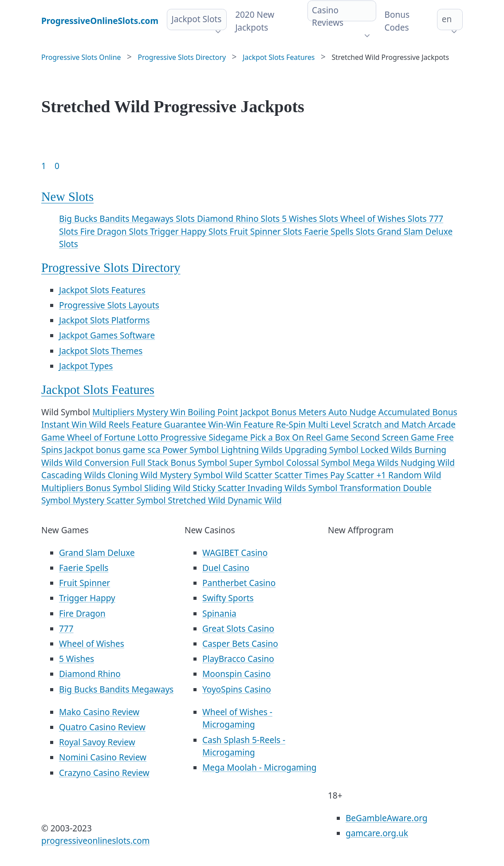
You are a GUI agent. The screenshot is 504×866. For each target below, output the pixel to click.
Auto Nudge (353, 412)
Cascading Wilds (75, 475)
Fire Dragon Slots (115, 232)
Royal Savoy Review (97, 742)
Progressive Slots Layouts (109, 305)
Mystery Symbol (192, 475)
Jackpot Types (86, 366)
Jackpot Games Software (107, 335)
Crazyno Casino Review (104, 773)
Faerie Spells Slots (340, 232)
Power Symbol (192, 450)
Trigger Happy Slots (190, 232)
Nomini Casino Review (103, 757)
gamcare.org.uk (377, 833)
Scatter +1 (367, 475)
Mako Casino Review (99, 712)
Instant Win (65, 425)
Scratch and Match (390, 425)
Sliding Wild (168, 488)
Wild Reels (110, 425)
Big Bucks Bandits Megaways (116, 689)
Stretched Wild (198, 500)
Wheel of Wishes (92, 644)
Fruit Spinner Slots (267, 232)
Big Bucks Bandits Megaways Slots (128, 219)
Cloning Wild (134, 475)
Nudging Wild (428, 463)
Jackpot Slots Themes (101, 351)
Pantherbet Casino (239, 583)
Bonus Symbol (115, 488)
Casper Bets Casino (240, 644)
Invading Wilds (278, 488)
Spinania (219, 614)
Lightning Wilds (253, 450)
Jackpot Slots (196, 19)
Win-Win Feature (242, 425)
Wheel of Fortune (102, 437)
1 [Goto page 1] (44, 166)
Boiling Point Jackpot (229, 412)
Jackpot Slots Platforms (104, 320)
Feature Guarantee (170, 425)
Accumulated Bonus (418, 412)
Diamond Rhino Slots (239, 219)
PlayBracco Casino (238, 659)
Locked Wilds (388, 450)
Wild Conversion (98, 463)
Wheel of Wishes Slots (385, 219)
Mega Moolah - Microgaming (259, 768)
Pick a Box (271, 437)
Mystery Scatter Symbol (120, 500)
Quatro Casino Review (102, 727)
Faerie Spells (84, 568)
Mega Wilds (377, 463)
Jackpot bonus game (106, 450)
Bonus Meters (300, 412)
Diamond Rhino (90, 674)
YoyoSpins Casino (237, 689)
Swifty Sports (228, 598)
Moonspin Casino (236, 674)
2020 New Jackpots (255, 21)
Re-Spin (292, 425)
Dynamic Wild (255, 500)
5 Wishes (77, 659)
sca (155, 450)
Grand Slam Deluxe (97, 553)
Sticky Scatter (220, 488)
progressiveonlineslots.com (95, 841)
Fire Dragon (82, 614)
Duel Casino (226, 568)
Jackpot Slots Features (102, 290)
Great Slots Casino (238, 629)
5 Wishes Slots (311, 219)
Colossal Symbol (319, 463)
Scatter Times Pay (311, 475)
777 (66, 629)
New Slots (67, 197)
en (447, 19)
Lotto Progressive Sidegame (194, 437)
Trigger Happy (87, 598)
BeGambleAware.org (386, 818)
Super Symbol (258, 463)
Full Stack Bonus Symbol (180, 463)
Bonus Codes (397, 21)
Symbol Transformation (356, 488)
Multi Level (330, 425)
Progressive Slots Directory (111, 268)
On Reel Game (321, 437)
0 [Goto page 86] (57, 166)
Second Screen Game (394, 437)
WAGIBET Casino (235, 553)
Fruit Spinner (85, 583)
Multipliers (114, 412)
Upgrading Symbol (323, 450)
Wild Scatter (250, 475)
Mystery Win (162, 412)
